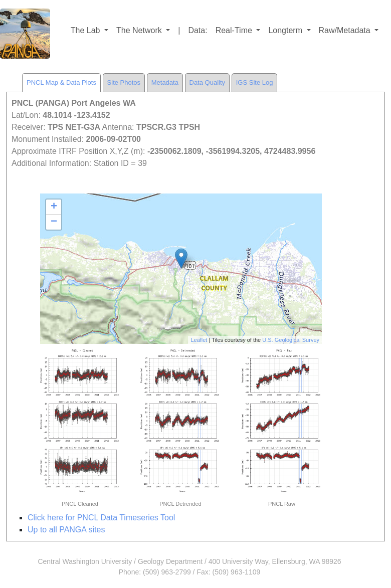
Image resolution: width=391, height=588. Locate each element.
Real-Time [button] (235, 30)
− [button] (54, 222)
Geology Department (170, 561)
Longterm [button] (286, 30)
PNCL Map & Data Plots (61, 82)
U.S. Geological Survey (291, 340)
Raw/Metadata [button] (346, 30)
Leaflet (199, 340)
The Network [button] (140, 30)
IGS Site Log (255, 82)
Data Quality (208, 82)
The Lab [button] (86, 30)
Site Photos (124, 82)
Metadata (165, 82)
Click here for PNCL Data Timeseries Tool (101, 518)
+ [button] (54, 207)
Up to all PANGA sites (66, 530)
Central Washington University (85, 561)
